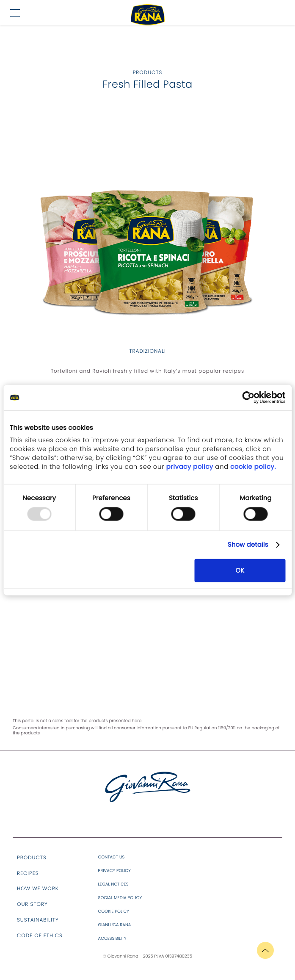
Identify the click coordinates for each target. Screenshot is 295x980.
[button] (15, 13)
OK (240, 570)
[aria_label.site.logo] (148, 800)
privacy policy (191, 466)
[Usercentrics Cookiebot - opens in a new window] (248, 398)
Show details (248, 545)
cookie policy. (252, 466)
